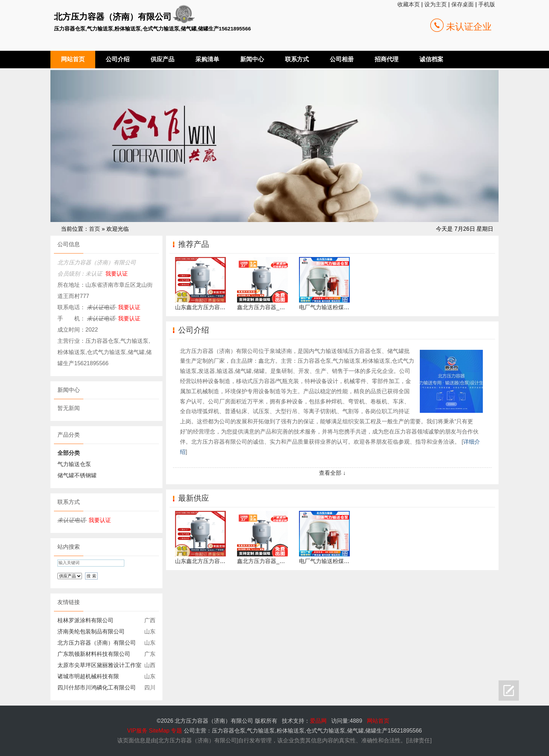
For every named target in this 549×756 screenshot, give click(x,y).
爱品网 (318, 721)
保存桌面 (463, 4)
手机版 (487, 4)
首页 (95, 229)
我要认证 (117, 274)
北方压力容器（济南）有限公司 (97, 643)
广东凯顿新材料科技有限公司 (94, 654)
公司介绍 (194, 330)
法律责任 (419, 740)
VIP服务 (137, 731)
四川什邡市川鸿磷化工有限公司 (97, 688)
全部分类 (69, 453)
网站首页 (378, 721)
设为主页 (436, 4)
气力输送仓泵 (74, 464)
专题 (176, 731)
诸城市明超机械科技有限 (88, 676)
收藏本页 (409, 4)
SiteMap (159, 731)
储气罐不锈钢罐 (77, 475)
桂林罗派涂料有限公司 (85, 620)
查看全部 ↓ (332, 473)
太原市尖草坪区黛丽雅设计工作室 (99, 665)
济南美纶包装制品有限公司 (91, 632)
